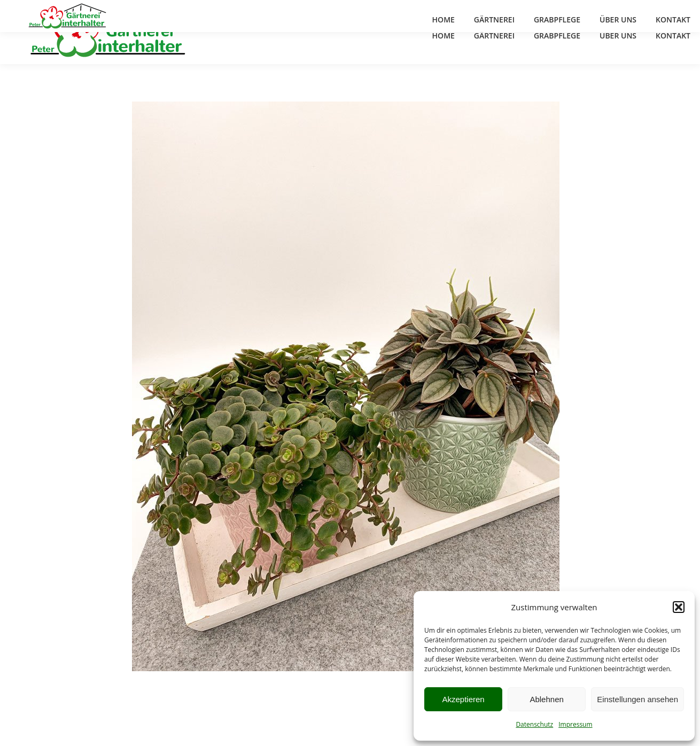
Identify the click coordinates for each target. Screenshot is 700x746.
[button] (679, 607)
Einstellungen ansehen (637, 699)
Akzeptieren (463, 699)
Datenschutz (534, 724)
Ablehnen (546, 699)
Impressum (575, 724)
